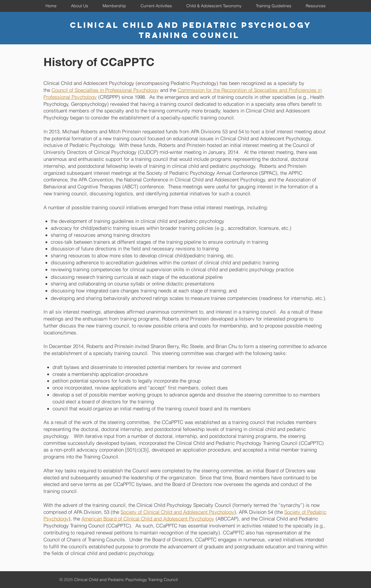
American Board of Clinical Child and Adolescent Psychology (148, 519)
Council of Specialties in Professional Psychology (105, 90)
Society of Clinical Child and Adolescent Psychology (177, 512)
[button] (80, 6)
